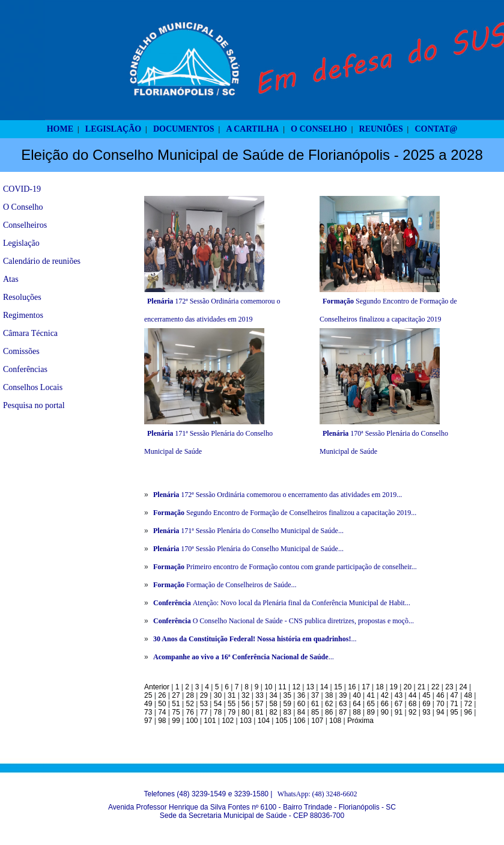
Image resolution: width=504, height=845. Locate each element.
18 (379, 687)
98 (162, 721)
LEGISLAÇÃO (113, 129)
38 (329, 695)
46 (440, 695)
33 (259, 695)
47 (454, 695)
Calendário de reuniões (42, 261)
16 (352, 687)
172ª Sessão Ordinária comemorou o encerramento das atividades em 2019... (278, 495)
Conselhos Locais (33, 387)
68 (412, 704)
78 (218, 712)
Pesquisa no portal (34, 405)
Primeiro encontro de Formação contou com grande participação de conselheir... (285, 567)
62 (329, 704)
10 (268, 687)
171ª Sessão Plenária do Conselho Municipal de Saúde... (248, 531)
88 (357, 712)
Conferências (25, 369)
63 (343, 704)
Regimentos (23, 315)
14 (324, 687)
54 (218, 704)
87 (343, 712)
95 (454, 712)
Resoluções (22, 297)
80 (245, 712)
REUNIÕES (381, 129)
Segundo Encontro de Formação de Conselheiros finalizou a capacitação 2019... (285, 513)
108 (335, 721)
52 (190, 704)
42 (385, 695)
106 (299, 721)
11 (282, 687)
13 (310, 687)
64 (357, 704)
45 (426, 695)
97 (148, 721)
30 (218, 695)
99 (176, 721)
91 (399, 712)
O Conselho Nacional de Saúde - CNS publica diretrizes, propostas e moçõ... (284, 621)
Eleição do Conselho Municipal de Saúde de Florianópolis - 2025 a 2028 (252, 155)
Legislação (21, 243)
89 (371, 712)
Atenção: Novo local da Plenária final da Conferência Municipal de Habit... (282, 603)
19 (394, 687)
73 (148, 712)
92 (412, 712)
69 (426, 704)
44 (412, 695)
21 (421, 687)
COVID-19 (22, 189)
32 (245, 695)
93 (426, 712)
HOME (60, 129)
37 (315, 695)
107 (317, 721)
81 (259, 712)
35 (287, 695)
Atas (11, 279)
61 (315, 704)
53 (204, 704)
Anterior (157, 687)
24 (463, 687)
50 (162, 704)
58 (273, 704)
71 (454, 704)
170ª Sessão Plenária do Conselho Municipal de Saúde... (248, 549)
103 (246, 721)
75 (176, 712)
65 (371, 704)
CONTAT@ (436, 129)
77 (204, 712)
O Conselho (23, 207)
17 (366, 687)
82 (273, 712)
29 (204, 695)
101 (210, 721)
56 (245, 704)
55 (232, 704)
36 (301, 695)
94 (440, 712)
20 (408, 687)
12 (296, 687)
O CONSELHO (319, 129)
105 (282, 721)
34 (273, 695)
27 (176, 695)
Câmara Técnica (30, 333)
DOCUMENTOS (184, 129)
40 (357, 695)
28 (190, 695)
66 (385, 704)
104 (264, 721)
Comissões (21, 351)
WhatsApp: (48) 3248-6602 (317, 794)
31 (232, 695)
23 (449, 687)
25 (148, 695)
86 (329, 712)
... (255, 639)
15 (338, 687)
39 (343, 695)
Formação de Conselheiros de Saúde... (225, 585)
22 (435, 687)
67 (399, 704)
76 (190, 712)
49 (148, 704)
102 (228, 721)
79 (232, 712)
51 (176, 704)
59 (287, 704)
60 (301, 704)
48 (468, 695)
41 (371, 695)
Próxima (360, 721)
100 (192, 721)
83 (287, 712)
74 (162, 712)
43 (399, 695)
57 (259, 704)
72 (468, 704)
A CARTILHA (252, 129)
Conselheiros (25, 225)
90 (385, 712)
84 (301, 712)
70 (440, 704)
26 (162, 695)
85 (315, 712)
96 (468, 712)
